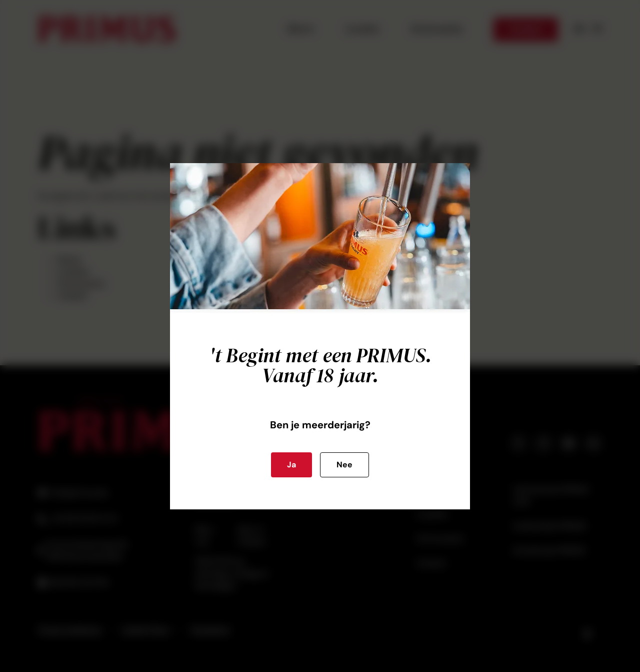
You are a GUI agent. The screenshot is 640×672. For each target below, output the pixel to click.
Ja (291, 465)
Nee (344, 465)
